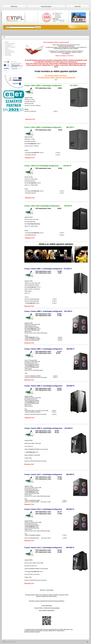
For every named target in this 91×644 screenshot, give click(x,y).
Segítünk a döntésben (10, 47)
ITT (56, 80)
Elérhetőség (8, 53)
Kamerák (78, 6)
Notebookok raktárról (10, 44)
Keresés (38, 27)
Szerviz (7, 49)
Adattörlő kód (8, 55)
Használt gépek (46, 6)
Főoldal (7, 42)
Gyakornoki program (10, 52)
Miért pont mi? (8, 50)
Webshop (14, 6)
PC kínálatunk (8, 45)
